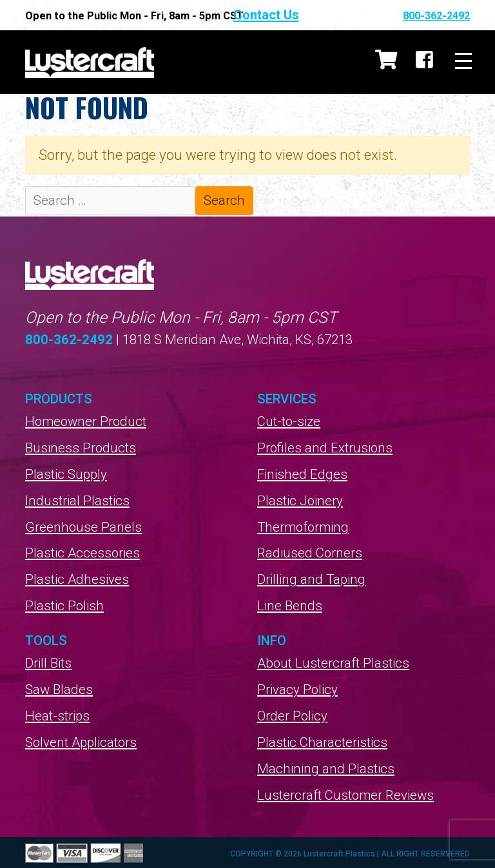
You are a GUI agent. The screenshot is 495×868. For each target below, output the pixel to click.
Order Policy (292, 716)
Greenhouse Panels (83, 527)
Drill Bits (48, 663)
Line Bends (290, 606)
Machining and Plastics (326, 769)
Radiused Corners (310, 553)
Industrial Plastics (77, 501)
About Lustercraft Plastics (334, 663)
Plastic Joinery (300, 501)
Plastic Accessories (83, 553)
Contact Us (320, 15)
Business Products (81, 448)
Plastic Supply (67, 474)
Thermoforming (303, 527)
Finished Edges (302, 474)
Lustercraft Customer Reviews (346, 795)
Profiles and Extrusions (325, 448)
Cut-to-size (289, 421)
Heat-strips (58, 716)
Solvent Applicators (82, 742)
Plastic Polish (64, 606)
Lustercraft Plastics (90, 62)
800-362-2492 (436, 16)
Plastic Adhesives (77, 579)
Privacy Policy (297, 690)
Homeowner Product (86, 421)
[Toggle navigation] (463, 62)
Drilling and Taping (312, 579)
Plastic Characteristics (323, 742)
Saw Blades (59, 690)
